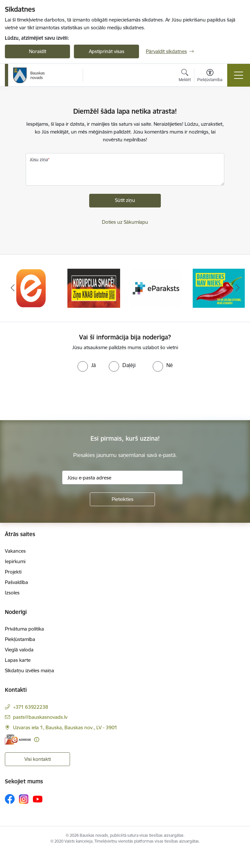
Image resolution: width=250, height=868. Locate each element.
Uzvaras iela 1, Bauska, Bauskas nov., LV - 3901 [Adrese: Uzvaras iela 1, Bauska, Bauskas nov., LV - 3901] (65, 727)
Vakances (15, 551)
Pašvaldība (16, 582)
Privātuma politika (24, 629)
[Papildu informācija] (37, 740)
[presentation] (54, 396)
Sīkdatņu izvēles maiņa (29, 670)
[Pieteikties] (122, 499)
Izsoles (12, 593)
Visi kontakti (38, 759)
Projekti (13, 572)
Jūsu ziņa (39, 160)
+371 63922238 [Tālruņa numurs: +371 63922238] (31, 707)
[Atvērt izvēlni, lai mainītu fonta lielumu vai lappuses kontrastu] (210, 76)
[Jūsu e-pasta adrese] (122, 477)
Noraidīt (38, 51)
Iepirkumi (15, 561)
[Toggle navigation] (239, 75)
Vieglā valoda (19, 650)
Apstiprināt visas (107, 51)
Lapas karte (18, 660)
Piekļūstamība (20, 639)
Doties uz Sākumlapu (125, 222)
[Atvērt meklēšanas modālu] (185, 76)
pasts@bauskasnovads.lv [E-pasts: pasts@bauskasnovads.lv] (40, 717)
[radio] (87, 365)
